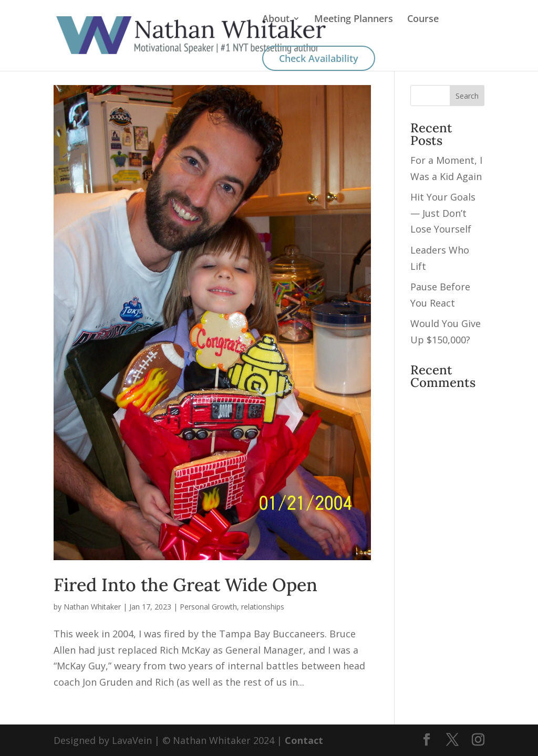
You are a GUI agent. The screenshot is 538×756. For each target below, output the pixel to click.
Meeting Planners (354, 20)
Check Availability (319, 58)
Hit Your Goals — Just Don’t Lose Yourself (443, 213)
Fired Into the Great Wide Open (185, 585)
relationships (263, 607)
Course (423, 20)
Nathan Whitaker (92, 607)
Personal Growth (208, 607)
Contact (304, 740)
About (276, 20)
